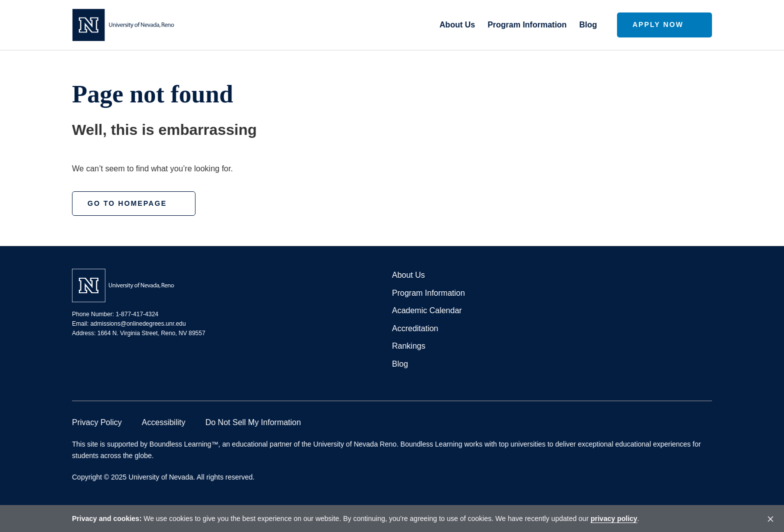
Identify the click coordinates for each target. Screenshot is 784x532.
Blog (588, 25)
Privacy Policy (97, 422)
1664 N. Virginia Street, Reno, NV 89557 (151, 333)
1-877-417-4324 (137, 314)
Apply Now (658, 24)
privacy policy (614, 519)
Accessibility (164, 422)
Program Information (527, 25)
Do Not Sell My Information (253, 422)
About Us (457, 25)
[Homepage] (123, 25)
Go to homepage (127, 203)
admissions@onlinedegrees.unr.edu (138, 324)
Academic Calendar (427, 310)
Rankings (409, 346)
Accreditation (415, 328)
